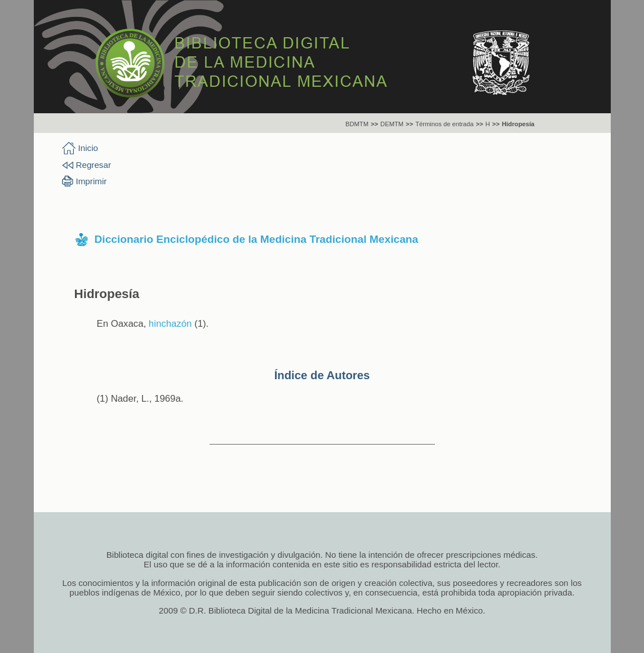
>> (374, 124)
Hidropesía (518, 124)
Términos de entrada (444, 124)
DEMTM (392, 124)
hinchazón (170, 324)
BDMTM (357, 124)
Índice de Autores (322, 375)
